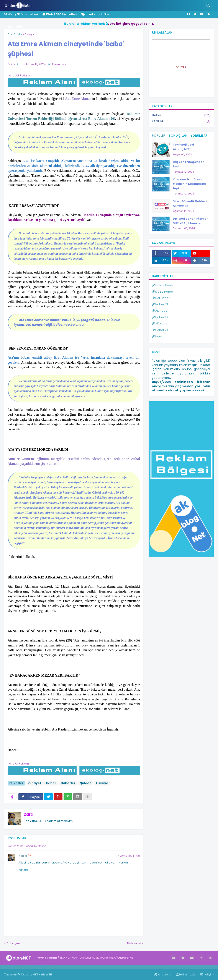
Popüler (159, 136)
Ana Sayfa (15, 34)
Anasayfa (163, 974)
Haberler (68, 783)
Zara (29, 814)
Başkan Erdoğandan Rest (189, 164)
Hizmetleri (60, 14)
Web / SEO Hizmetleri (21, 14)
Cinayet (30, 34)
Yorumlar (199, 136)
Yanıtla (23, 870)
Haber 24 (160, 317)
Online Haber (163, 285)
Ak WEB (181, 67)
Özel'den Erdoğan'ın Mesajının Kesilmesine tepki (189, 184)
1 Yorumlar (59, 64)
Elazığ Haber (162, 292)
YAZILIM (181, 121)
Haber (51, 783)
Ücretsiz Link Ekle (95, 14)
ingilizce (45, 967)
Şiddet (85, 783)
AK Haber (160, 311)
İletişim (207, 974)
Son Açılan (178, 136)
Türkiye (102, 783)
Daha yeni (14, 943)
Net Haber (161, 298)
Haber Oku (161, 304)
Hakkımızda (186, 974)
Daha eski (134, 943)
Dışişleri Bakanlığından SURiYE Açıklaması (191, 221)
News (157, 336)
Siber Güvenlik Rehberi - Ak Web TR (191, 204)
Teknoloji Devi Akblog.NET (183, 147)
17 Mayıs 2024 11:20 (128, 856)
